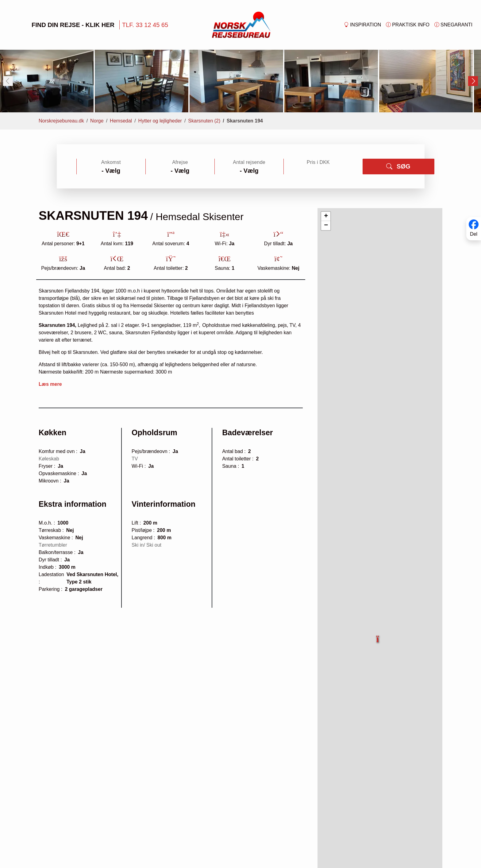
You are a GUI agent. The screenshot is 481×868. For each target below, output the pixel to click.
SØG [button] (398, 111)
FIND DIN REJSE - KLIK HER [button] (63, 25)
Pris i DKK (318, 107)
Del (474, 234)
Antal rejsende (249, 107)
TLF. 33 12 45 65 (145, 25)
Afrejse (180, 107)
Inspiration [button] (362, 25)
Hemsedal (121, 66)
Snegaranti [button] (453, 25)
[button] (378, 580)
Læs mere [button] (50, 329)
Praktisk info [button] (408, 25)
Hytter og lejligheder (160, 66)
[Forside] (241, 24)
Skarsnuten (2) (204, 66)
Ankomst (111, 107)
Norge (97, 66)
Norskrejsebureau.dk (61, 66)
